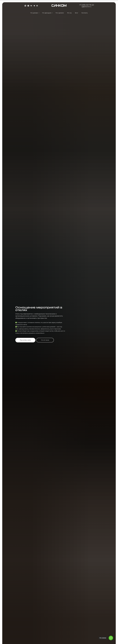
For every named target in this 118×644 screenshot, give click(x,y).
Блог (77, 13)
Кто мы (69, 13)
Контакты (85, 13)
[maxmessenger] (25, 6)
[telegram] (34, 6)
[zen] (28, 6)
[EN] (37, 6)
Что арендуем (47, 13)
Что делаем (34, 13)
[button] (25, 340)
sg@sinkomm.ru (86, 7)
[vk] (31, 6)
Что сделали (60, 13)
